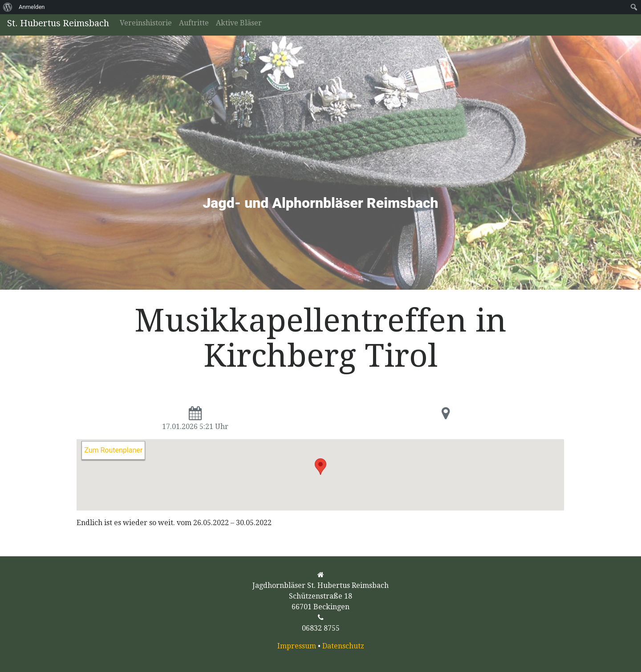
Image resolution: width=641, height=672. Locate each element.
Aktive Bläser (239, 23)
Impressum (297, 646)
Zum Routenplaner (113, 450)
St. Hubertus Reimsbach (58, 23)
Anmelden (32, 7)
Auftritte (194, 23)
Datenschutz (343, 646)
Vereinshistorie (146, 23)
